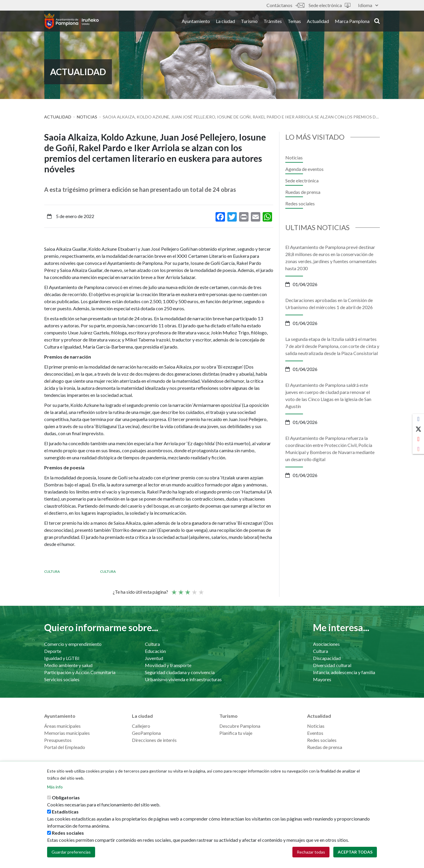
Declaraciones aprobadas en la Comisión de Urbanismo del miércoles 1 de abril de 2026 (329, 304)
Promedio (187, 590)
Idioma (368, 5)
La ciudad (225, 23)
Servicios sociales (62, 679)
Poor (174, 590)
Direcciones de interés (154, 740)
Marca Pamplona (352, 23)
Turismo (249, 23)
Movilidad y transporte (168, 665)
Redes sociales (300, 203)
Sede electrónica (329, 5)
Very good (201, 590)
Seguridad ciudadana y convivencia (180, 672)
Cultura (52, 571)
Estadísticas (65, 812)
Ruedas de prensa (303, 192)
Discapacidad (327, 658)
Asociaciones (326, 644)
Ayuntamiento (196, 23)
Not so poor (180, 590)
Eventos (315, 733)
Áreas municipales (62, 726)
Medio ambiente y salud (68, 665)
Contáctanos (285, 5)
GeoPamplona (146, 733)
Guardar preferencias (71, 852)
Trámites (273, 23)
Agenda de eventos (304, 169)
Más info (55, 787)
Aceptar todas (355, 852)
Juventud (154, 658)
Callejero (141, 726)
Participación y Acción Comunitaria (80, 672)
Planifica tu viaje (236, 733)
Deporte (53, 651)
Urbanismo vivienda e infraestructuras (183, 679)
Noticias (87, 117)
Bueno (194, 590)
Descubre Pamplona (240, 726)
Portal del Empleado (65, 747)
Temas (294, 23)
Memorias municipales (67, 733)
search (377, 23)
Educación (155, 651)
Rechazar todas (311, 852)
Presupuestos (58, 740)
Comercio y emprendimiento (73, 644)
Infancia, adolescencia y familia (344, 672)
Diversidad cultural (332, 665)
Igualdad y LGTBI (62, 658)
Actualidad (318, 23)
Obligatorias (66, 797)
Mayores (322, 679)
